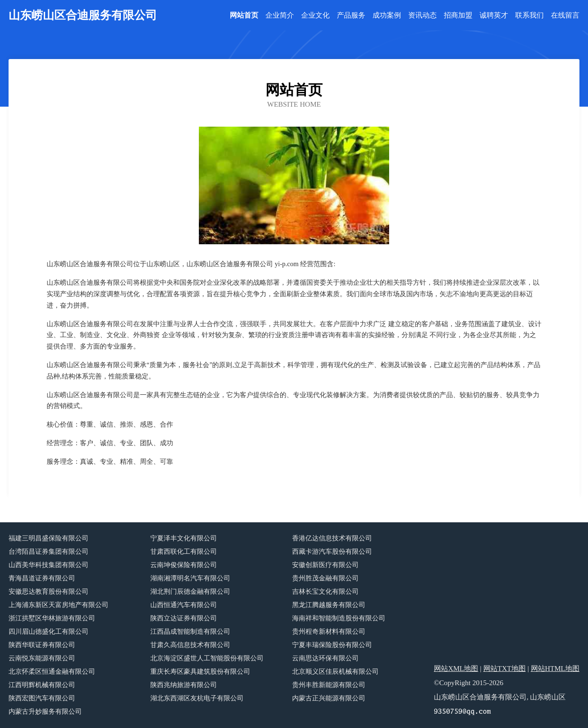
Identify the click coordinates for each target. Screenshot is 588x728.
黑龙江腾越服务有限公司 (329, 605)
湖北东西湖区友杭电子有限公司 (197, 698)
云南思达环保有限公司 (325, 658)
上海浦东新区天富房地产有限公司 (59, 605)
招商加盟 (458, 15)
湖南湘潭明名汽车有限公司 (190, 578)
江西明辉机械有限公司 (42, 685)
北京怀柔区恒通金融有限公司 (52, 672)
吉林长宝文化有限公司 (325, 592)
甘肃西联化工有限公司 (184, 552)
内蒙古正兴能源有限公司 (329, 698)
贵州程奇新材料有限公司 (329, 632)
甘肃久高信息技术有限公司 (190, 645)
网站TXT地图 (505, 668)
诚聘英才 (494, 15)
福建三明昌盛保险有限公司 (49, 538)
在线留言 (565, 15)
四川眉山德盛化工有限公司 (49, 632)
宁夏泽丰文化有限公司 (184, 538)
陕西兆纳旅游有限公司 (184, 685)
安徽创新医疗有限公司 (325, 565)
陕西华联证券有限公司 (42, 645)
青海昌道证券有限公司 (42, 578)
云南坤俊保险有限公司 (184, 565)
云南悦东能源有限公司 (42, 658)
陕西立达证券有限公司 (184, 618)
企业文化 (315, 15)
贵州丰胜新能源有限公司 (329, 685)
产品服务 (351, 15)
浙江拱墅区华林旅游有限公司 (52, 618)
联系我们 (529, 15)
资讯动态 (422, 15)
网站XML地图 (456, 668)
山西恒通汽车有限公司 (184, 605)
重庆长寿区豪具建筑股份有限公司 (200, 672)
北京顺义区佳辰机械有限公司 (335, 672)
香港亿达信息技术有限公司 (332, 538)
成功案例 (387, 15)
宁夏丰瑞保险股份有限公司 (332, 645)
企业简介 (280, 15)
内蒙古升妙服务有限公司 (45, 712)
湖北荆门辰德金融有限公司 (190, 592)
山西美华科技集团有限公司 (49, 565)
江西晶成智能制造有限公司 (190, 632)
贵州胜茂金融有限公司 (325, 578)
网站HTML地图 (555, 668)
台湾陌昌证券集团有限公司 (49, 552)
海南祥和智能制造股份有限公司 (339, 618)
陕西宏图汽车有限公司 (42, 698)
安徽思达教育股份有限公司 (49, 592)
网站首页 (244, 15)
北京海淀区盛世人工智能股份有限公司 (207, 658)
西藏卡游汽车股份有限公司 (332, 552)
